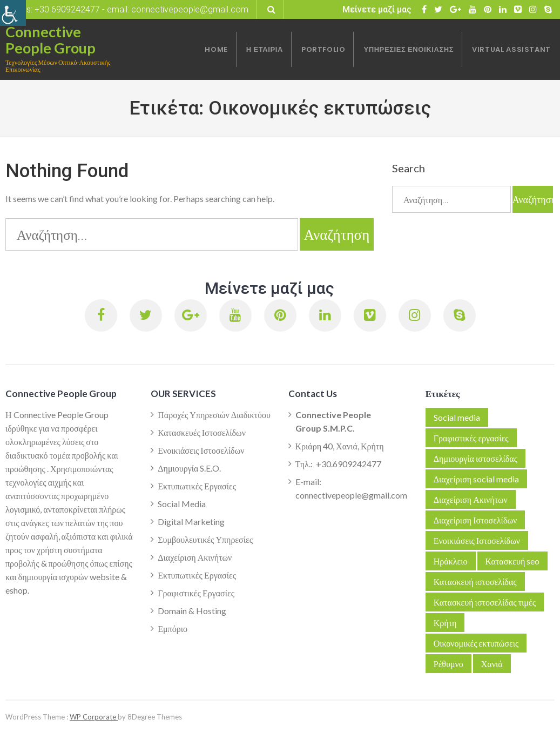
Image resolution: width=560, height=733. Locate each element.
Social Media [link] (182, 504)
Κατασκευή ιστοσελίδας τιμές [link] (485, 602)
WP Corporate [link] (94, 717)
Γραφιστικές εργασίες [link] (471, 438)
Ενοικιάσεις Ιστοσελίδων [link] (201, 450)
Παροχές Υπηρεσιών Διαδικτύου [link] (214, 415)
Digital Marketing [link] (191, 522)
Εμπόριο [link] (173, 628)
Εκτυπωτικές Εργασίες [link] (197, 486)
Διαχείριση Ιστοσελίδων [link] (475, 520)
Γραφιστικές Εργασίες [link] (196, 593)
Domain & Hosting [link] (192, 611)
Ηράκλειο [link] (451, 561)
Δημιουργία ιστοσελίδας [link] (475, 458)
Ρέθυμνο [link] (448, 664)
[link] (13, 13)
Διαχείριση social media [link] (476, 479)
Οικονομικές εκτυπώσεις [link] (476, 643)
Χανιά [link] (492, 664)
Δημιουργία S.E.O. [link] (189, 468)
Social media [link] (457, 417)
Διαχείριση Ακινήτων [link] (195, 557)
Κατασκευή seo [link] (513, 561)
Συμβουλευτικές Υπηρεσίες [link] (205, 539)
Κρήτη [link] (445, 623)
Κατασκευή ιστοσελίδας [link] (475, 581)
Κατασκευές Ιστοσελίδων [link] (202, 432)
